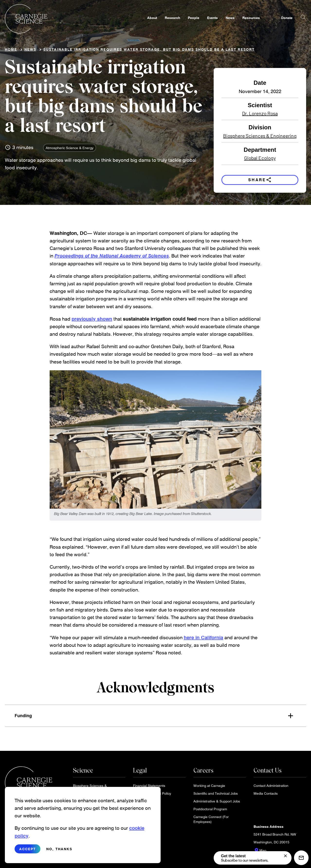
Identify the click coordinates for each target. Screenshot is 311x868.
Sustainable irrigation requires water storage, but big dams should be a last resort (149, 51)
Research (172, 24)
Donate (287, 24)
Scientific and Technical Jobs (216, 795)
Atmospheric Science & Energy (70, 150)
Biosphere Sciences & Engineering (260, 138)
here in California (203, 639)
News (230, 24)
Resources (251, 24)
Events (212, 24)
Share (260, 182)
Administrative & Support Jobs (217, 803)
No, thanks (59, 854)
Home (11, 51)
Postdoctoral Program (210, 811)
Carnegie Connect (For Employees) (211, 821)
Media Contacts (266, 795)
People (194, 24)
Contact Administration (271, 787)
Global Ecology (260, 160)
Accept (28, 854)
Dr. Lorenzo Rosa (260, 115)
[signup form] (285, 856)
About (152, 24)
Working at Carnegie (209, 787)
